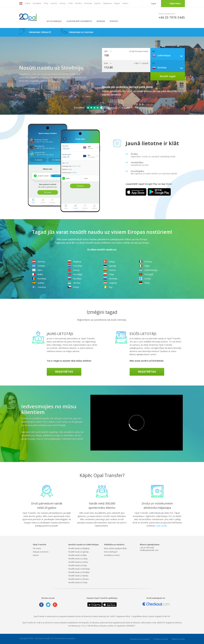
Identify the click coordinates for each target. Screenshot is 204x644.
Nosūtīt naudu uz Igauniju (79, 552)
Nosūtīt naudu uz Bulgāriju (79, 548)
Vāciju (144, 283)
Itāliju (144, 266)
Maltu (38, 274)
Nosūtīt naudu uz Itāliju (78, 555)
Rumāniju (39, 278)
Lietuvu (110, 270)
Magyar (117, 3)
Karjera (36, 555)
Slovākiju (75, 278)
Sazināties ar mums (112, 555)
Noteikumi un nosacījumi (140, 639)
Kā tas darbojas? (54, 21)
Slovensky (88, 3)
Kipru (37, 270)
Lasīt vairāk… (162, 526)
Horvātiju (75, 266)
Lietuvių (63, 3)
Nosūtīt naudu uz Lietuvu (78, 562)
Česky (46, 3)
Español (98, 3)
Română (78, 3)
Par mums (37, 548)
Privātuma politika (161, 639)
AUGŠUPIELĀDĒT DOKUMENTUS (79, 21)
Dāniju (109, 261)
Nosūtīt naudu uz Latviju (78, 559)
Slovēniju (110, 278)
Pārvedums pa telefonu (81, 32)
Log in (154, 3)
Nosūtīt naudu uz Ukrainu (79, 579)
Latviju (74, 270)
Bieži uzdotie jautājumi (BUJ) (115, 548)
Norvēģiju (75, 274)
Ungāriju (110, 283)
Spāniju (38, 283)
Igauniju (110, 266)
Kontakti (114, 21)
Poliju (109, 274)
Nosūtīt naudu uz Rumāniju (79, 569)
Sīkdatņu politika (178, 639)
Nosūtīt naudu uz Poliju (78, 565)
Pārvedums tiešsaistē (40, 32)
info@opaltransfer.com (149, 550)
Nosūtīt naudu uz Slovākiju (79, 572)
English (28, 3)
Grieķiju (39, 266)
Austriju (39, 261)
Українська (107, 3)
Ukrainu (74, 283)
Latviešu (54, 3)
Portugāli (146, 274)
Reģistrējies (175, 3)
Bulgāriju (75, 261)
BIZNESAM (101, 21)
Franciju (145, 261)
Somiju (145, 278)
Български (37, 3)
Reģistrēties (64, 372)
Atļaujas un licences (41, 552)
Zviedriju (39, 287)
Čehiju (73, 287)
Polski (70, 3)
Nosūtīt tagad (168, 76)
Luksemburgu (148, 270)
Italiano (125, 3)
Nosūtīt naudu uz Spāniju (78, 576)
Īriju (108, 287)
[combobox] (169, 55)
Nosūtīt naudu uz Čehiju (78, 582)
